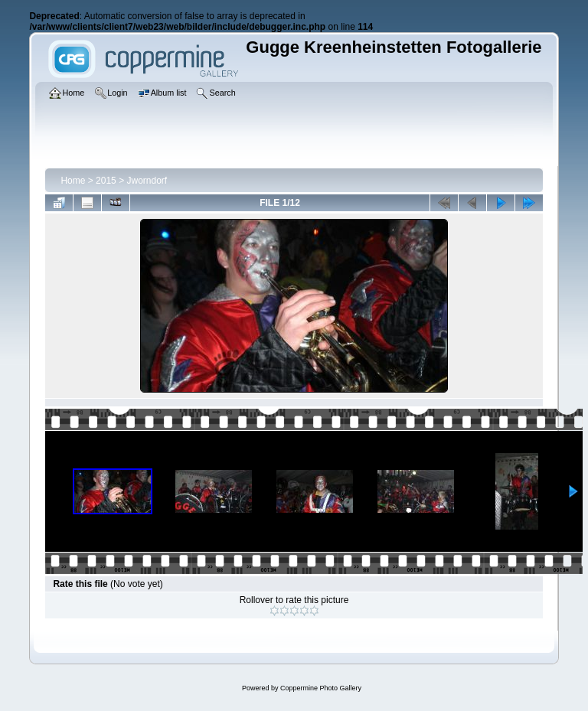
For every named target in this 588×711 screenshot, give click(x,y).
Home (73, 181)
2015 (106, 181)
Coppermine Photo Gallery (321, 688)
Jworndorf (147, 181)
